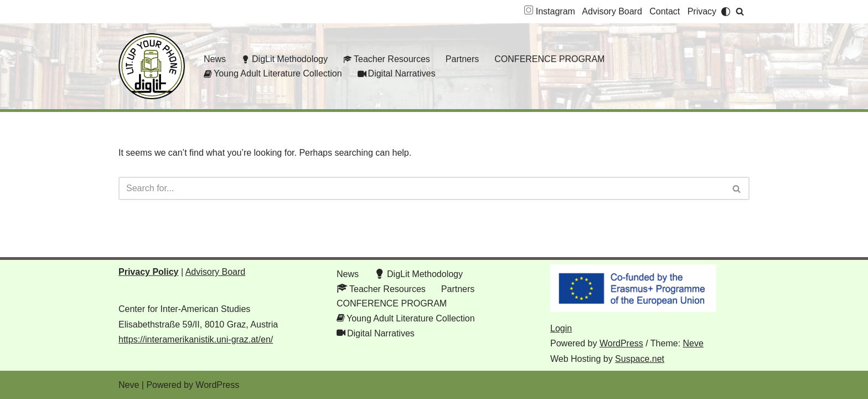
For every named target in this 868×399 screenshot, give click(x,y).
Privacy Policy (149, 272)
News (215, 59)
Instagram (550, 11)
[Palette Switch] (726, 12)
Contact (665, 11)
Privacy (702, 11)
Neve (693, 343)
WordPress (621, 343)
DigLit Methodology (285, 59)
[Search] (740, 11)
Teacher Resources (387, 59)
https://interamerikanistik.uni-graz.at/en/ (196, 339)
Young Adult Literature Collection (273, 73)
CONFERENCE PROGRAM (549, 59)
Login (561, 328)
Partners (462, 59)
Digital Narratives (397, 73)
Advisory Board (612, 11)
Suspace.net (640, 359)
